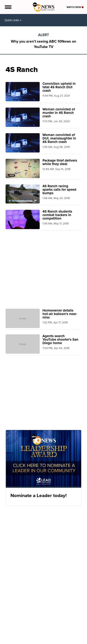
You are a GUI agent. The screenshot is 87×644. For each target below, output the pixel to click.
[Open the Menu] (8, 7)
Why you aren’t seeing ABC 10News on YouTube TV (43, 44)
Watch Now (75, 7)
